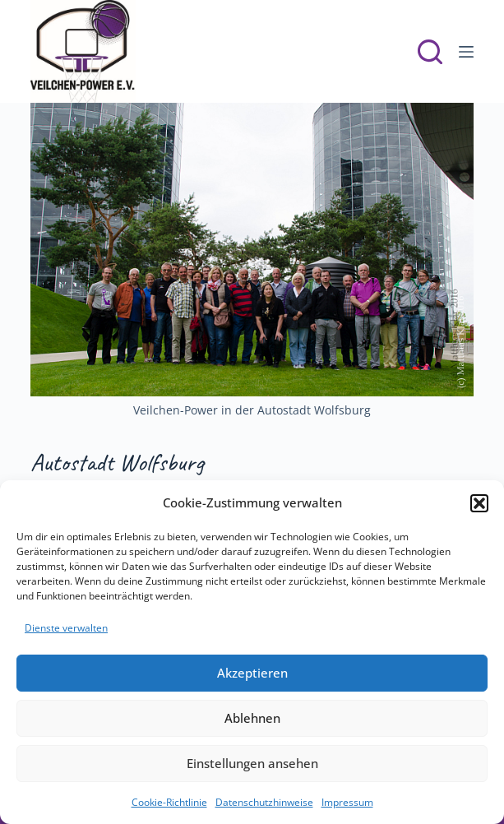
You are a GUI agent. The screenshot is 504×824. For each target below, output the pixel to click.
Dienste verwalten (66, 628)
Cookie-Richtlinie (169, 802)
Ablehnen (252, 718)
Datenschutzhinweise (264, 802)
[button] (479, 503)
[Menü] (466, 52)
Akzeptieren (252, 673)
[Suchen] (430, 52)
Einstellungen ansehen (252, 763)
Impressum (347, 802)
